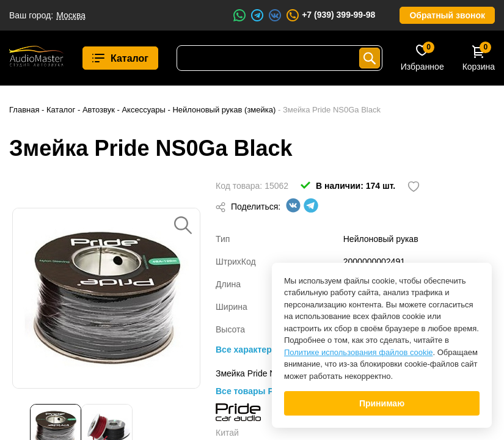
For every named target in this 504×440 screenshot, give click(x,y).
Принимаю (382, 403)
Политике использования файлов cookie (359, 352)
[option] (106, 298)
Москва (71, 15)
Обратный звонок (447, 15)
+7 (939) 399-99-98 (330, 15)
